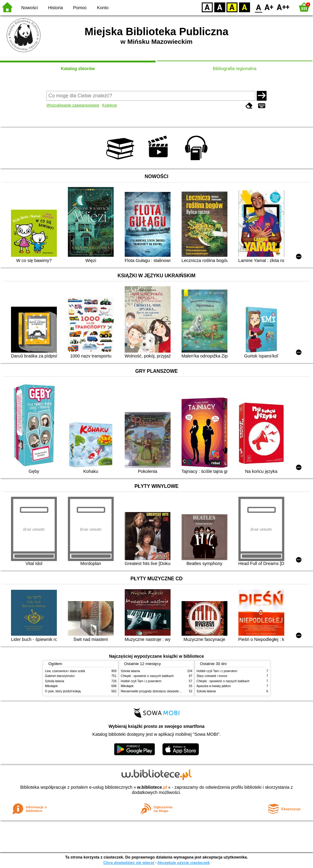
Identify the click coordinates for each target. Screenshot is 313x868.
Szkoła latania (55, 681)
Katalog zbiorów (78, 69)
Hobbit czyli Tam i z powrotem (141, 681)
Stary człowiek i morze (212, 676)
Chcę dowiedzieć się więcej (129, 863)
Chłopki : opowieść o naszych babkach (147, 676)
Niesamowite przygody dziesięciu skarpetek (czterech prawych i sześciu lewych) (175, 691)
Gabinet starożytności (60, 676)
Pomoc (80, 8)
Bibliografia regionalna (234, 69)
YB (232, 7)
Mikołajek (51, 686)
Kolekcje (109, 105)
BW (220, 7)
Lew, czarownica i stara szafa (65, 671)
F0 (258, 7)
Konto (103, 8)
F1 (269, 7)
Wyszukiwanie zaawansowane (73, 105)
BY (244, 7)
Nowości (30, 8)
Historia (55, 8)
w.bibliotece (152, 787)
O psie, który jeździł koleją (63, 691)
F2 (283, 7)
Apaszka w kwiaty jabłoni (214, 686)
